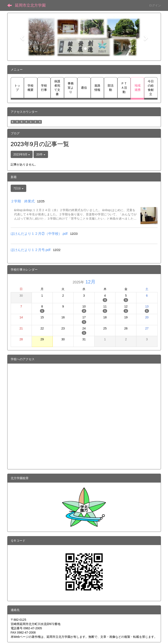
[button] (22, 37)
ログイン (155, 5)
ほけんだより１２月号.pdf (31, 250)
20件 (41, 154)
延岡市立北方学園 (30, 5)
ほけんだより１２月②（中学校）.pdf (39, 234)
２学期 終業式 (23, 201)
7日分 (19, 188)
